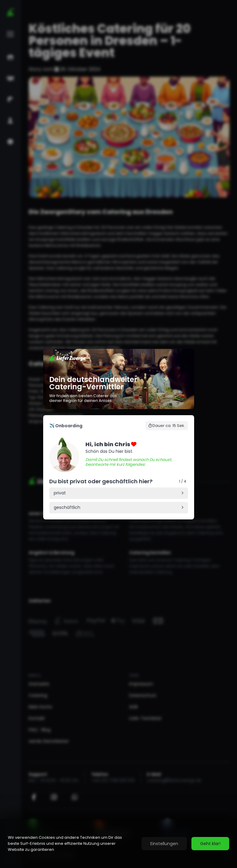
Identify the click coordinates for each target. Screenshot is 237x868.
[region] (118, 844)
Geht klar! (210, 844)
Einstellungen (164, 844)
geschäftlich (67, 507)
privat (60, 493)
